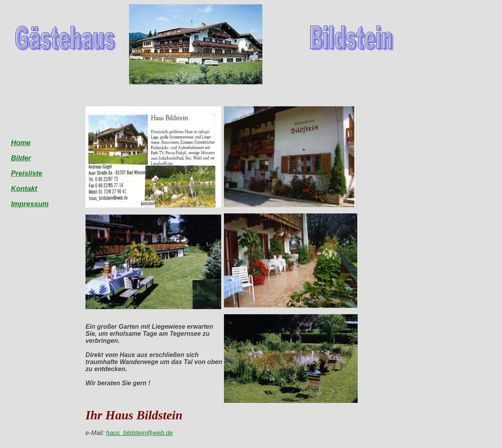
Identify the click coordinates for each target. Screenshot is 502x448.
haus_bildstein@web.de (140, 433)
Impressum (30, 204)
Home (21, 143)
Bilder (21, 158)
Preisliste (27, 173)
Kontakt (24, 189)
